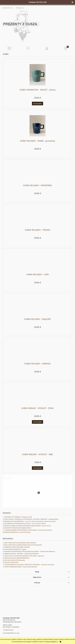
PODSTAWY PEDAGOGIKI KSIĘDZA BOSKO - (18, 528)
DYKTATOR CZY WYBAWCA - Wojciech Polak (18, 517)
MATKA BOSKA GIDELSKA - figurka (15, 549)
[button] (9, 48)
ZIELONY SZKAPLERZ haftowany (15, 560)
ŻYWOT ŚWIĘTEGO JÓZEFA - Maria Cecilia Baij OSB (21, 567)
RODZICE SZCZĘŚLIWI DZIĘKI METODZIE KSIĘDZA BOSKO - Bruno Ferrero (28, 526)
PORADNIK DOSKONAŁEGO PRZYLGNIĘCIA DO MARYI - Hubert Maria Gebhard (30, 551)
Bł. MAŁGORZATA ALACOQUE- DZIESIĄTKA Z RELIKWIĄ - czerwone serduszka (30, 565)
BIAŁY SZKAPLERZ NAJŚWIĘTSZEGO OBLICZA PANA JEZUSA (23, 545)
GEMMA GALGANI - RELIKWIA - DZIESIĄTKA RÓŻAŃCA (22, 554)
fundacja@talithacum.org (11, 633)
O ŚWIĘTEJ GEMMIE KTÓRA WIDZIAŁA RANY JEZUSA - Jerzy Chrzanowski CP (28, 530)
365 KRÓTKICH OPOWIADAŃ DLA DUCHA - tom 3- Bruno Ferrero (25, 523)
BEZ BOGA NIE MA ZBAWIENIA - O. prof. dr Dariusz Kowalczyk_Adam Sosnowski (30, 521)
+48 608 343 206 (8, 630)
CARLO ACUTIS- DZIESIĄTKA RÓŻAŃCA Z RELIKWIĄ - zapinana (24, 556)
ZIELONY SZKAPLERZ (12, 562)
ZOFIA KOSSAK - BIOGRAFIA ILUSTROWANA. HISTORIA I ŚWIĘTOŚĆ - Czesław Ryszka (31, 519)
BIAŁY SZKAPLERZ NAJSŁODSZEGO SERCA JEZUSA (20, 543)
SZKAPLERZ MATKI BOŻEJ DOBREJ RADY (17, 558)
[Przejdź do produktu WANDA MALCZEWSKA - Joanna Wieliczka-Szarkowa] (37, 503)
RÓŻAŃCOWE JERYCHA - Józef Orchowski (17, 532)
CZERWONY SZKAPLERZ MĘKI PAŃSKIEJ (17, 547)
